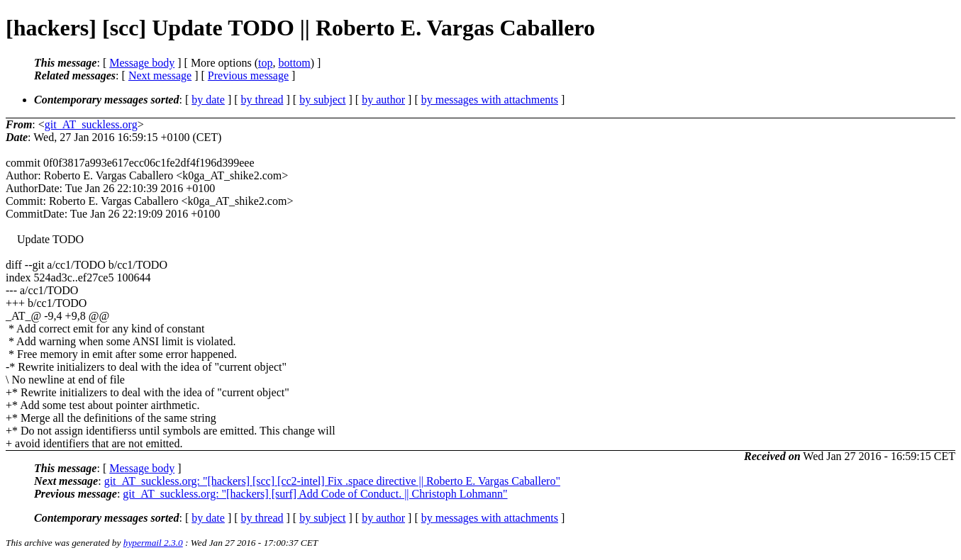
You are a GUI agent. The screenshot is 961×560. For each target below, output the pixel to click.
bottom (294, 63)
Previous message (248, 75)
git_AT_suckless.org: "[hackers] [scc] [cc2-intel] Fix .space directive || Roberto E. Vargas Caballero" (332, 481)
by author (383, 100)
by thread (262, 100)
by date (208, 100)
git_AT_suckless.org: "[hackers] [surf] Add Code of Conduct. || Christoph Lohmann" (315, 494)
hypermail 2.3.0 (153, 543)
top (265, 63)
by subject (322, 100)
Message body (142, 63)
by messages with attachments (490, 100)
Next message (160, 75)
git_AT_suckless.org (91, 124)
